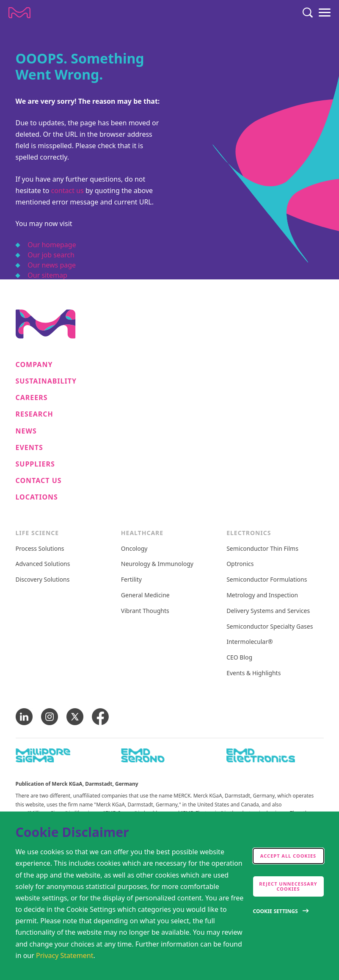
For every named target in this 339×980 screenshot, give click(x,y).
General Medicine (145, 595)
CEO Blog (239, 658)
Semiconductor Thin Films (262, 549)
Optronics (240, 564)
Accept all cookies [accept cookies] (288, 856)
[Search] (308, 13)
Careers (32, 398)
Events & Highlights (254, 673)
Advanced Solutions (43, 564)
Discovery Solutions (43, 580)
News (26, 431)
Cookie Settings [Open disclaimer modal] (276, 911)
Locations (37, 497)
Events (29, 448)
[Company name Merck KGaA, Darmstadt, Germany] (19, 13)
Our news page (52, 265)
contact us (68, 190)
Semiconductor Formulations (267, 580)
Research (34, 414)
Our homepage (52, 245)
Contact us (39, 481)
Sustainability (46, 381)
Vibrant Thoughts (145, 611)
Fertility (131, 580)
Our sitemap (47, 275)
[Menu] (325, 13)
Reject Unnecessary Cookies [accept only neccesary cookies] (288, 886)
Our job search (51, 255)
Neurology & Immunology (157, 564)
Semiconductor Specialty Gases (270, 627)
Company (34, 365)
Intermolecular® (249, 642)
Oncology (134, 549)
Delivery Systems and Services (268, 611)
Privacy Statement (65, 955)
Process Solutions (40, 549)
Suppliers (35, 464)
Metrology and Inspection (262, 595)
